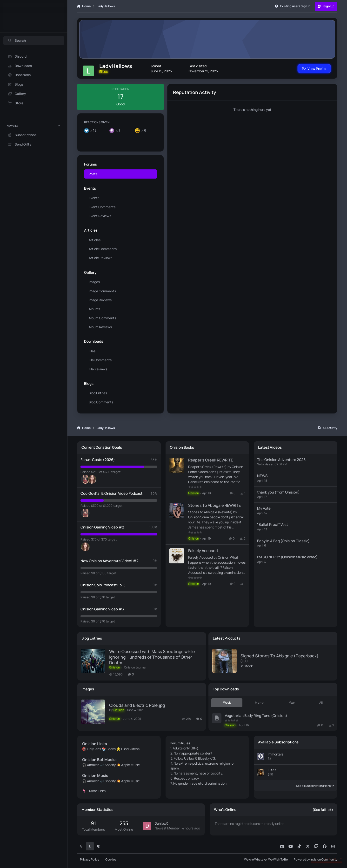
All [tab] (321, 703)
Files (92, 351)
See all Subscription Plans (315, 786)
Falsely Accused (203, 551)
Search (17, 41)
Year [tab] (292, 703)
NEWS (262, 476)
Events (94, 198)
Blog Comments (101, 402)
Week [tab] (227, 703)
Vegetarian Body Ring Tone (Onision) (256, 715)
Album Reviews (100, 327)
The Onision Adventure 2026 (281, 460)
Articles (95, 240)
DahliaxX (161, 823)
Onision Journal (135, 667)
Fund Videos (130, 749)
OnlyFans (94, 749)
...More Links (96, 791)
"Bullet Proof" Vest (273, 524)
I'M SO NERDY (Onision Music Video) (287, 557)
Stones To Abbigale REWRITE (214, 505)
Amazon (93, 765)
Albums (94, 309)
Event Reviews (100, 216)
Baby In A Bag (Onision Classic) (283, 541)
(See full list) (323, 810)
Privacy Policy (90, 859)
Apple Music (130, 765)
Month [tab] (260, 703)
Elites (272, 770)
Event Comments (102, 207)
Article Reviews (100, 258)
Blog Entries (98, 393)
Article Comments (103, 249)
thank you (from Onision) (278, 492)
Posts (93, 174)
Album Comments (102, 318)
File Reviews (98, 369)
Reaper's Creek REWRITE (210, 460)
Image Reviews (100, 300)
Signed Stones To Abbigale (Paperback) (280, 656)
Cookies (111, 859)
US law (189, 758)
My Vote (264, 508)
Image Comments (102, 291)
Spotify (110, 765)
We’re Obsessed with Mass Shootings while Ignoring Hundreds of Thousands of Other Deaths (152, 657)
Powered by (316, 859)
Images (94, 282)
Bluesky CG (207, 758)
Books (111, 749)
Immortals (275, 754)
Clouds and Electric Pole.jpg (137, 705)
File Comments (100, 360)
